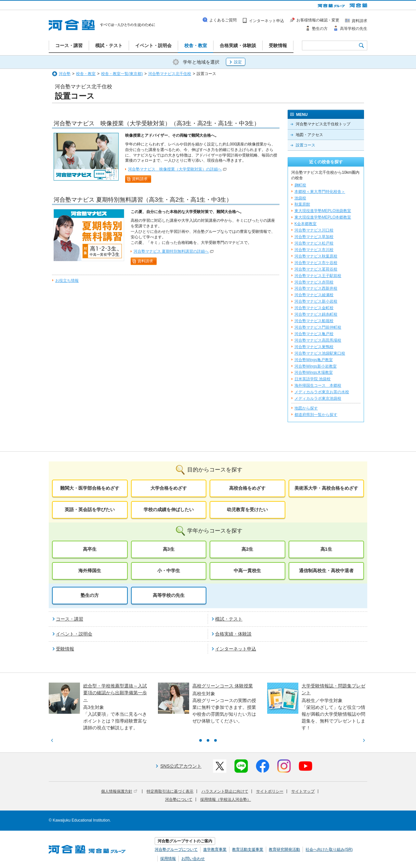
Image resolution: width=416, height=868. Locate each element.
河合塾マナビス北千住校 (170, 74)
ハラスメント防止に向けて (225, 791)
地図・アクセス (309, 135)
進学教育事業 (215, 849)
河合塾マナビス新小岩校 (316, 301)
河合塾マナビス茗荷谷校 (316, 269)
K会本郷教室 (305, 224)
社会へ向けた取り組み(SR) (329, 849)
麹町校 (300, 185)
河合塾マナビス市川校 (314, 250)
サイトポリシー (270, 791)
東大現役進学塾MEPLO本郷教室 (323, 217)
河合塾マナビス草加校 (314, 237)
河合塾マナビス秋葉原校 (316, 256)
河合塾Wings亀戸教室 (314, 360)
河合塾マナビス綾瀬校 (314, 295)
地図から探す (306, 408)
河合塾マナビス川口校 (314, 230)
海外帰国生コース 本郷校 (318, 385)
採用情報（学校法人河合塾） (226, 799)
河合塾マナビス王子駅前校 (318, 276)
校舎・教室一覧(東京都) (122, 74)
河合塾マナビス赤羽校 (314, 282)
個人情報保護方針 (119, 791)
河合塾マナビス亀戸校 (314, 334)
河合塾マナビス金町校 (314, 308)
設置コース (305, 145)
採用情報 (168, 859)
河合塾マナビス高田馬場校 (318, 340)
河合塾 (65, 74)
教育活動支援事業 (248, 849)
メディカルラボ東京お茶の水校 (322, 392)
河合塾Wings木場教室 (314, 372)
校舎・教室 (86, 74)
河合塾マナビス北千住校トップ (323, 124)
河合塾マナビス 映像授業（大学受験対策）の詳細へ (175, 169)
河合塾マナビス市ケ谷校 (316, 263)
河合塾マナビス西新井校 (316, 288)
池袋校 (300, 198)
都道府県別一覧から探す (316, 415)
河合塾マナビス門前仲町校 (318, 327)
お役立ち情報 (67, 281)
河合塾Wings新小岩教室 (316, 366)
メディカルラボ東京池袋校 (318, 398)
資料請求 (140, 179)
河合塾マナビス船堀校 (314, 321)
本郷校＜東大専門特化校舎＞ (320, 192)
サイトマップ (303, 791)
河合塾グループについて (176, 849)
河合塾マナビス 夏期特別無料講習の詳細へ (171, 251)
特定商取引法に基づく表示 (170, 791)
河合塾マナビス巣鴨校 (314, 347)
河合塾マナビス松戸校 (314, 243)
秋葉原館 (302, 204)
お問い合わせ (193, 859)
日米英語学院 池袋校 (312, 379)
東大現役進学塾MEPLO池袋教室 (323, 211)
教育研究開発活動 (284, 849)
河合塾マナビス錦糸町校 (316, 314)
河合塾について (179, 799)
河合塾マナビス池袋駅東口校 (320, 353)
